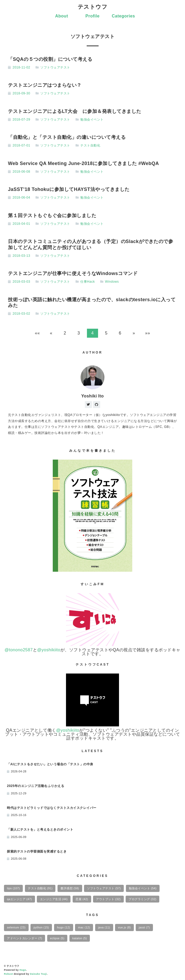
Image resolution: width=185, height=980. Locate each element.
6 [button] (120, 333)
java (104, 927)
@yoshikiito (49, 650)
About (62, 16)
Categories (124, 16)
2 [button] (65, 333)
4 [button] (92, 333)
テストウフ (93, 7)
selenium (16, 927)
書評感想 (70, 888)
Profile (92, 16)
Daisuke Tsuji (38, 974)
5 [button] (106, 333)
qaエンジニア (19, 899)
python (41, 927)
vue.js (124, 927)
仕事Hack (87, 282)
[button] (37, 333)
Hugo (23, 970)
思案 (82, 899)
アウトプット (108, 899)
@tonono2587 (19, 650)
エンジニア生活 (54, 899)
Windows (112, 282)
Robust (8, 974)
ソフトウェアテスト (55, 67)
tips (13, 888)
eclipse (57, 938)
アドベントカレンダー (25, 938)
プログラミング (142, 899)
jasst (144, 927)
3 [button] (79, 333)
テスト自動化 (90, 145)
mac (84, 927)
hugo (63, 927)
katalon (80, 938)
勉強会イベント (92, 120)
